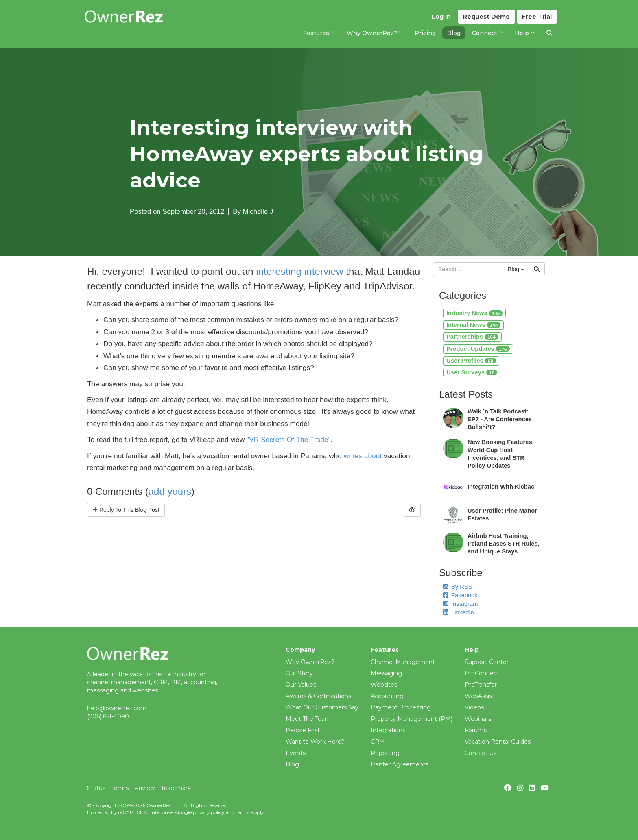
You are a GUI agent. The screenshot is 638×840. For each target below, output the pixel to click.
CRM (378, 742)
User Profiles (471, 361)
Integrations (388, 730)
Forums (476, 730)
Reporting (385, 753)
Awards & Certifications (318, 696)
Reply (126, 510)
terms (243, 812)
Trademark (176, 788)
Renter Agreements (400, 764)
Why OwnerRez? (310, 662)
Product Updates (478, 349)
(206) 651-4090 (108, 716)
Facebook (460, 595)
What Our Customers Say (322, 707)
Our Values (301, 685)
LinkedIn (459, 612)
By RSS (458, 587)
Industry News (474, 313)
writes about (363, 456)
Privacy (145, 788)
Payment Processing (401, 707)
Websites (384, 685)
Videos (474, 707)
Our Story (299, 673)
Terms (120, 788)
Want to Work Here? (315, 742)
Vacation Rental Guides (498, 742)
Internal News (473, 325)
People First (303, 730)
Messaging (386, 673)
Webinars (478, 719)
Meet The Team (308, 719)
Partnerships (472, 337)
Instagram (460, 604)
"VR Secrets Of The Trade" (289, 440)
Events (296, 753)
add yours (170, 491)
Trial (537, 17)
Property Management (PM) (412, 719)
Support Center (487, 662)
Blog (292, 764)
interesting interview (299, 271)
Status (96, 788)
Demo (486, 17)
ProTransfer (481, 685)
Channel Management (403, 662)
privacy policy (209, 812)
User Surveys (472, 372)
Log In (441, 17)
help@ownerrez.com (117, 708)
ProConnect (482, 673)
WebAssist (480, 696)
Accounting (387, 696)
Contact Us (481, 753)
